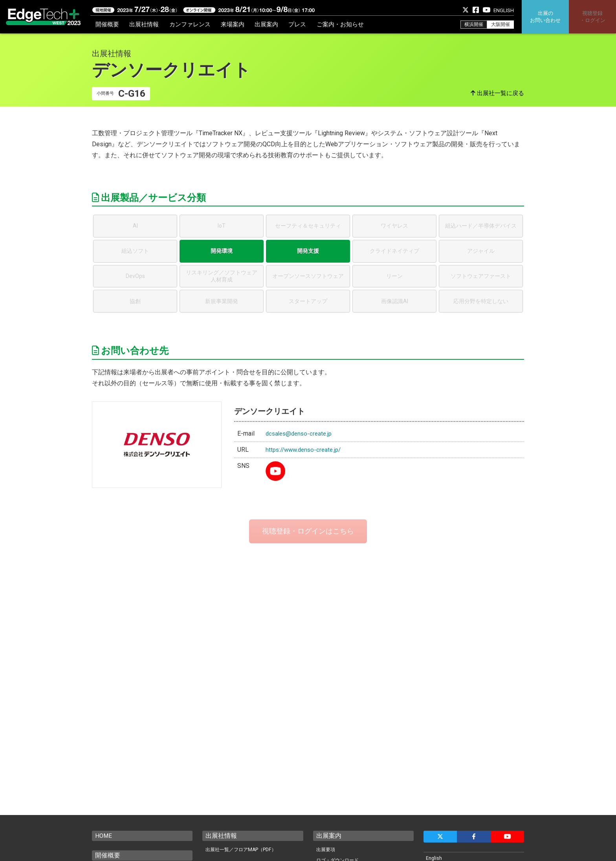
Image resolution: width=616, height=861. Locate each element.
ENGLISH (504, 10)
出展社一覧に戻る (499, 93)
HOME (104, 836)
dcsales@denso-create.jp (301, 433)
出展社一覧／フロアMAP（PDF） (243, 850)
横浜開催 (474, 24)
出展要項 (326, 850)
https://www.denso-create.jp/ (306, 450)
